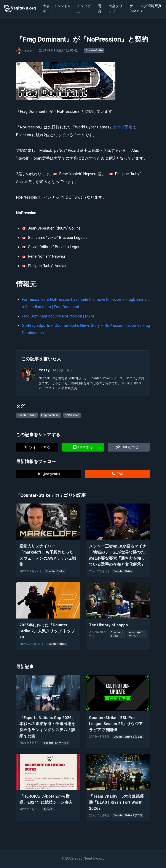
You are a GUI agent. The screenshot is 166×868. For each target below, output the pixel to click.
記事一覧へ (63, 370)
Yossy (44, 370)
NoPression (72, 415)
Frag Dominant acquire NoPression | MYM (58, 316)
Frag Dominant (50, 415)
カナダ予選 (123, 127)
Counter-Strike (94, 50)
